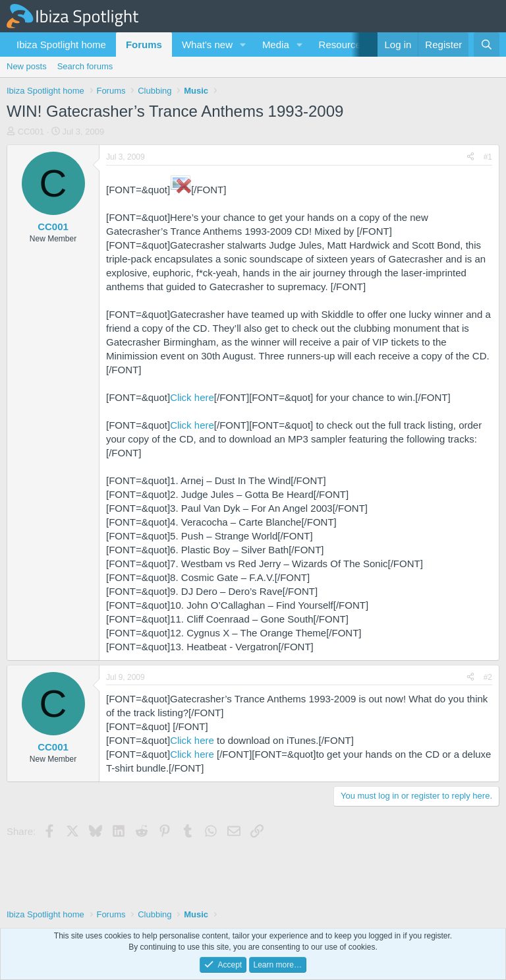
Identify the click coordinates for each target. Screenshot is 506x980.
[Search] (487, 45)
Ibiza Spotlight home (61, 45)
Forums (144, 45)
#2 (488, 677)
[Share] (470, 157)
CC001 (31, 132)
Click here (192, 397)
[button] (243, 45)
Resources (343, 45)
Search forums (85, 66)
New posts (27, 66)
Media (276, 45)
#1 (488, 157)
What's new (207, 45)
